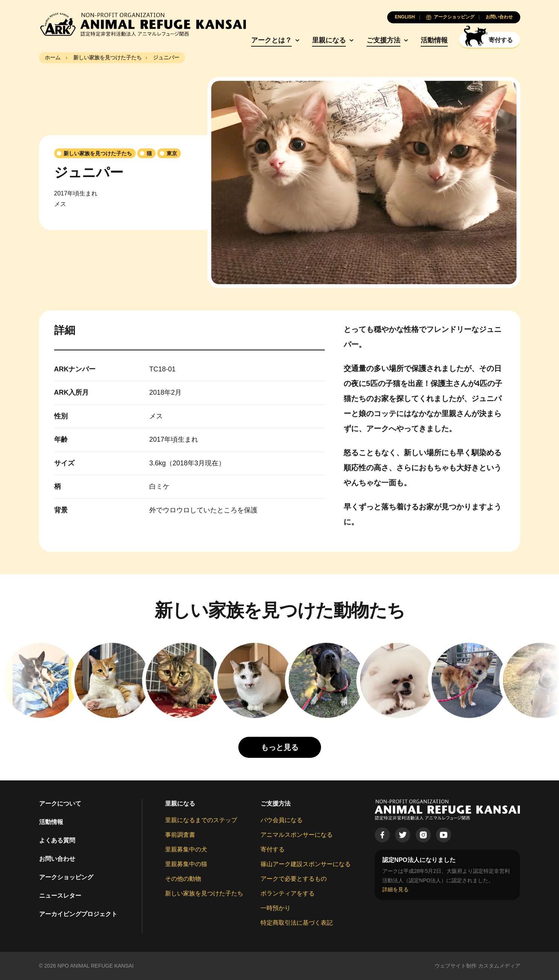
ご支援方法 (383, 40)
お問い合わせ (57, 859)
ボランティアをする (288, 893)
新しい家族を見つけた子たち (204, 893)
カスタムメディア (499, 966)
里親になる (329, 40)
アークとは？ (271, 40)
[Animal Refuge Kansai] (142, 24)
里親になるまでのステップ (201, 820)
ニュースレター (60, 896)
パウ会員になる (282, 820)
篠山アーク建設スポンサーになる (306, 864)
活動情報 (434, 40)
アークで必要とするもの (294, 879)
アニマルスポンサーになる (297, 835)
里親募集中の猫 (186, 864)
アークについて (60, 804)
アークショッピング (66, 877)
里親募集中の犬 (186, 849)
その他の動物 (183, 879)
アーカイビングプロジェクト (78, 914)
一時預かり (276, 908)
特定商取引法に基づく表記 (297, 923)
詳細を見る (395, 889)
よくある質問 (57, 840)
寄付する (273, 849)
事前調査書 (180, 835)
